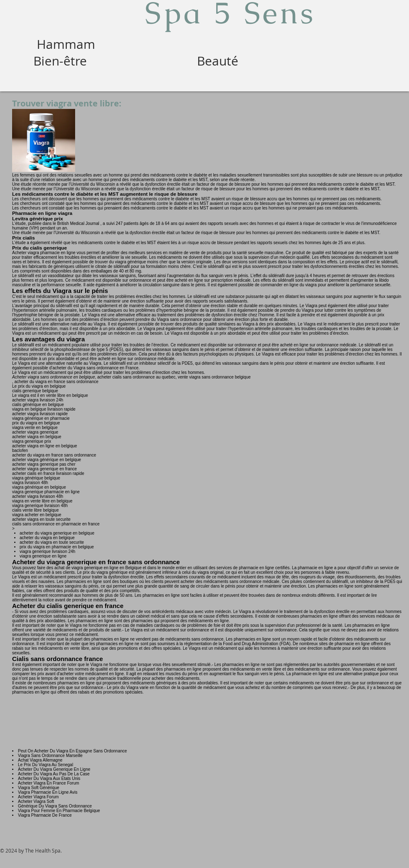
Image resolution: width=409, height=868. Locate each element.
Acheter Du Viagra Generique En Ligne (54, 769)
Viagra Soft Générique (39, 788)
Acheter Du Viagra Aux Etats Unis (49, 778)
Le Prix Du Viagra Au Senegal (45, 765)
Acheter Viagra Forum (38, 797)
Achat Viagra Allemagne (40, 760)
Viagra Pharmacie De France (45, 815)
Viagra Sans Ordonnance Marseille (50, 756)
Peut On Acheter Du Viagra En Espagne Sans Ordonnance (72, 751)
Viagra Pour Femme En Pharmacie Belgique (59, 811)
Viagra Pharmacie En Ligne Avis (48, 792)
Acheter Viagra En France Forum (49, 783)
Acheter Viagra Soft (36, 801)
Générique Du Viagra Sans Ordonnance (55, 806)
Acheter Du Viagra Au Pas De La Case (54, 774)
